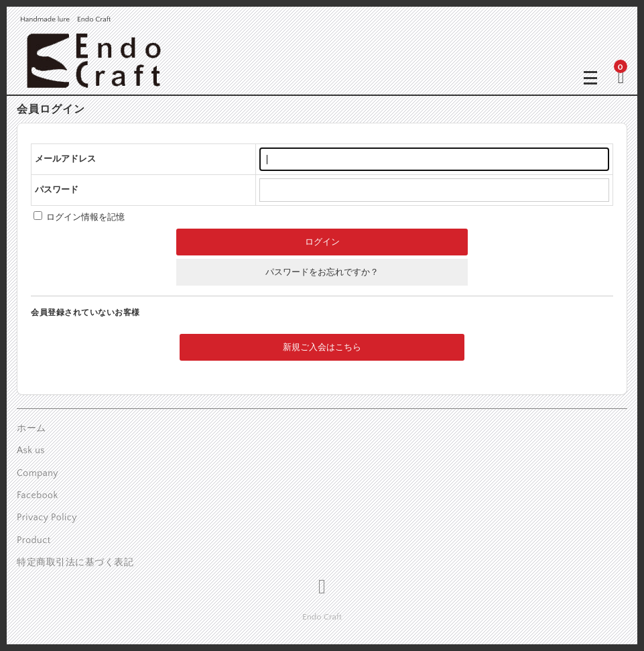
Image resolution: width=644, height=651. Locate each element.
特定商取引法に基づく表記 (75, 563)
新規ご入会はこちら (322, 347)
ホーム (31, 428)
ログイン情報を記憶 (79, 217)
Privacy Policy (47, 518)
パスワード (57, 190)
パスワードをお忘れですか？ (322, 272)
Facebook (38, 495)
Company (38, 473)
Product (34, 540)
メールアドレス (65, 159)
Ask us (31, 451)
